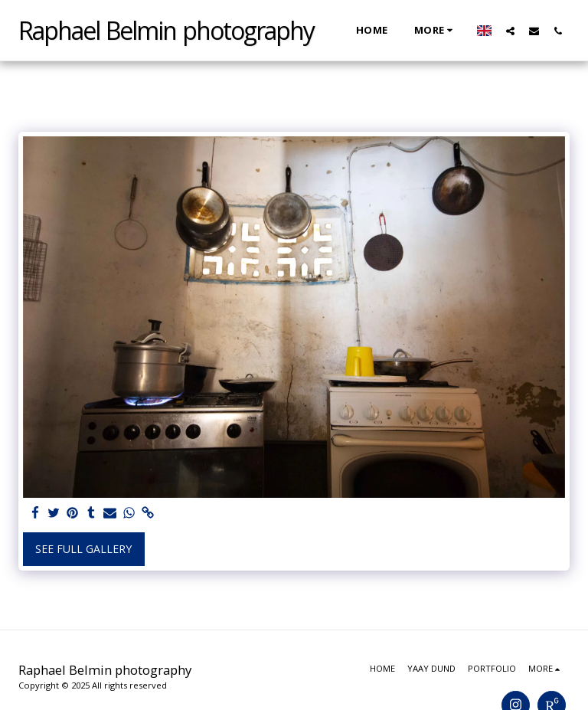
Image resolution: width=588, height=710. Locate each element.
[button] (510, 31)
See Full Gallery (83, 549)
